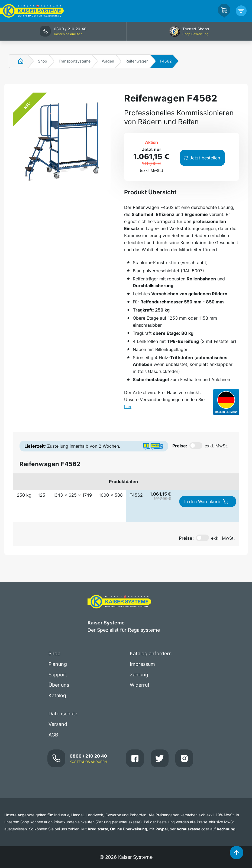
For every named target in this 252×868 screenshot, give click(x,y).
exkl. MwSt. (216, 446)
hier (128, 407)
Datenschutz (63, 714)
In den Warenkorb (207, 502)
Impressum (142, 664)
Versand (58, 724)
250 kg (24, 495)
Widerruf (140, 685)
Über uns (59, 685)
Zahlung (139, 675)
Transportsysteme (75, 61)
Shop (43, 61)
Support (58, 675)
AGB (53, 735)
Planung (58, 664)
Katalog (57, 695)
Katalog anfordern (151, 654)
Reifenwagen (137, 61)
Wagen (108, 61)
